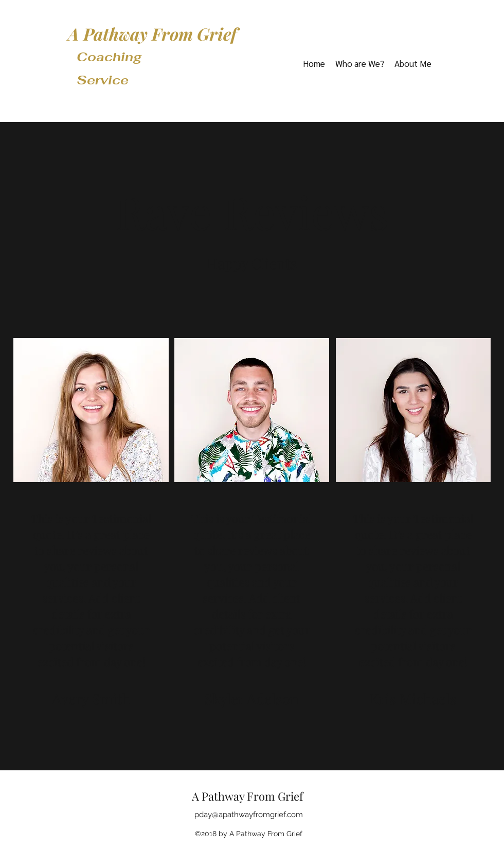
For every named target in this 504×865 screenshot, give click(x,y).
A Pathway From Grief (152, 33)
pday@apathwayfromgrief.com (249, 815)
